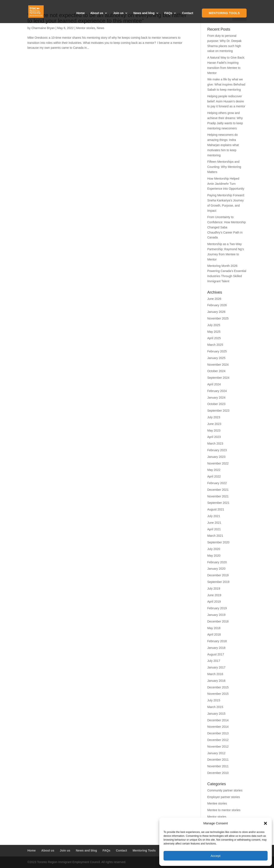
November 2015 (218, 694)
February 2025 (217, 351)
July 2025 (214, 325)
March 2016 (215, 674)
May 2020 (214, 556)
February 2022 (217, 483)
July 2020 (214, 549)
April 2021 (214, 529)
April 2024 (214, 384)
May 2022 (214, 470)
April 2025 (214, 338)
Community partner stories (225, 790)
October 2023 (216, 404)
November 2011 (218, 766)
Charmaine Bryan (43, 28)
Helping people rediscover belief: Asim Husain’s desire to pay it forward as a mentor (226, 101)
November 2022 (218, 463)
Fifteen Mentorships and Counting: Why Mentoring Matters (224, 167)
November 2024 (218, 365)
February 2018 (217, 641)
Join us (118, 13)
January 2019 (216, 615)
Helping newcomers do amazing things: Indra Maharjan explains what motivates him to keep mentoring (223, 145)
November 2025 (218, 318)
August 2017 (216, 654)
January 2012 (216, 753)
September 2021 (218, 503)
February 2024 (217, 391)
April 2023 (214, 437)
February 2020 (217, 562)
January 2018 (216, 648)
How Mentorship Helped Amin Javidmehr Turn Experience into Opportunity (226, 184)
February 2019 (217, 608)
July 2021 (214, 516)
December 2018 (218, 621)
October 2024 (216, 371)
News (101, 28)
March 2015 (215, 707)
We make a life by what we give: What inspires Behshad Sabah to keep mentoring (226, 84)
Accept (216, 856)
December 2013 (218, 733)
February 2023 (217, 450)
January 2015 (216, 714)
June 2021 (214, 523)
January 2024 (216, 398)
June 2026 (214, 299)
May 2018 (214, 628)
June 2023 (214, 424)
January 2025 (216, 358)
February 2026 (217, 305)
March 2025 (215, 345)
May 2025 (214, 332)
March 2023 (215, 444)
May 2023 (214, 430)
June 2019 (214, 595)
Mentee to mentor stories (224, 810)
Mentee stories (217, 803)
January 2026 (216, 312)
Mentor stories (86, 28)
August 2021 (216, 509)
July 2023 (214, 417)
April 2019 (214, 602)
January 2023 (216, 457)
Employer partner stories (224, 797)
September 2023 (218, 411)
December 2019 (218, 575)
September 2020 (218, 542)
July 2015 (214, 700)
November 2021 (218, 496)
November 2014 (218, 727)
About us (97, 13)
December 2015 (218, 687)
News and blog (144, 13)
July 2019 (214, 589)
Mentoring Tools (224, 13)
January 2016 (216, 681)
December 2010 (218, 773)
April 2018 (214, 634)
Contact (188, 13)
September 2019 (218, 582)
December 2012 (218, 740)
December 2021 (218, 490)
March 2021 (215, 536)
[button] (265, 823)
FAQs (168, 13)
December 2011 (218, 760)
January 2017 (216, 667)
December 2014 (218, 720)
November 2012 (218, 747)
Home (81, 13)
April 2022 (214, 476)
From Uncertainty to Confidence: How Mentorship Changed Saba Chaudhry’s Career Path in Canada (226, 227)
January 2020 (216, 569)
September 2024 (218, 378)
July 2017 (214, 661)
